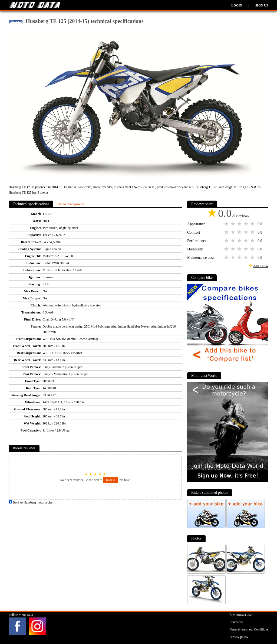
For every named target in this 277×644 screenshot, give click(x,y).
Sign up (262, 5)
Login (237, 5)
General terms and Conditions (249, 629)
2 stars (233, 224)
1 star (227, 224)
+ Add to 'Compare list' (70, 204)
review (111, 480)
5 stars (253, 224)
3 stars (240, 224)
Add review (261, 266)
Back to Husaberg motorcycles (31, 502)
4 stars (246, 224)
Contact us (236, 622)
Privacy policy (239, 637)
